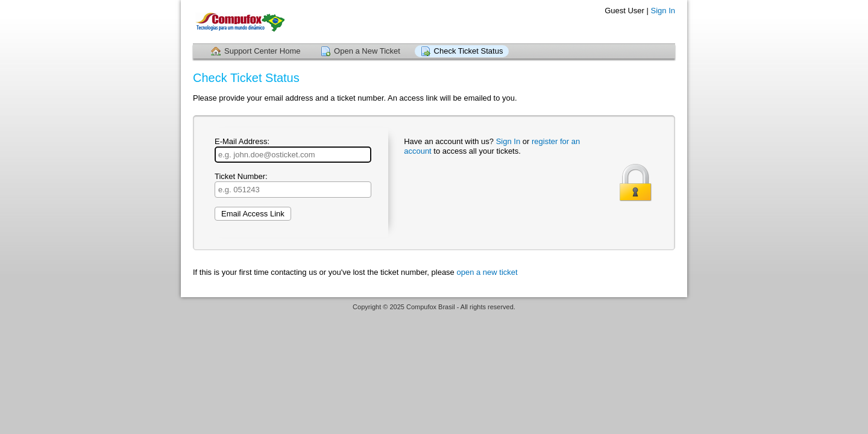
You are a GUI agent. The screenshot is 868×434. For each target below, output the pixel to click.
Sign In (663, 11)
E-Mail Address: (293, 150)
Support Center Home (262, 51)
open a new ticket (487, 272)
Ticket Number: (293, 185)
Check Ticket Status (469, 51)
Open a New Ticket (367, 51)
